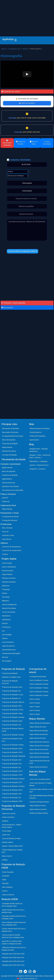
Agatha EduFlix (7, 468)
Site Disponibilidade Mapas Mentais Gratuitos (41, 797)
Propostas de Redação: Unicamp (13, 717)
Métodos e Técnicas (9, 578)
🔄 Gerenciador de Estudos (7, 143)
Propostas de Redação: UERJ (12, 706)
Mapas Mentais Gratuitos (38, 809)
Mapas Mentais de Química (39, 734)
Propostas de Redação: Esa (11, 691)
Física (39, 455)
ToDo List (5, 532)
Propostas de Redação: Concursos (10, 682)
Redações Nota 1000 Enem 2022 (13, 961)
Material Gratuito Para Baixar (40, 429)
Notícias (5, 623)
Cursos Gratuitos (8, 642)
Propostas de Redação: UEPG (12, 771)
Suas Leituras (7, 539)
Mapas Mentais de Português (39, 746)
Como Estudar (7, 563)
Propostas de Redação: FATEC (12, 752)
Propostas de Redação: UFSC (12, 783)
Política (5, 891)
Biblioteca (5, 601)
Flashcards (6, 502)
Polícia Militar (7, 831)
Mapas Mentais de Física (38, 727)
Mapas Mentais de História (39, 767)
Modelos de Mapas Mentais (39, 813)
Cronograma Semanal (10, 520)
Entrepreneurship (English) (11, 653)
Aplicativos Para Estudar (10, 486)
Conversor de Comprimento (12, 550)
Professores (6, 627)
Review (5, 593)
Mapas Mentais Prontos (38, 806)
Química (32, 465)
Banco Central (7, 856)
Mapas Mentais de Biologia (39, 731)
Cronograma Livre (14, 49)
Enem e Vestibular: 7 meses (39, 688)
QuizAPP (5, 498)
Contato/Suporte (35, 432)
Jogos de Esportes (8, 646)
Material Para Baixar (9, 451)
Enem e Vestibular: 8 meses (39, 684)
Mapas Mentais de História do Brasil (39, 762)
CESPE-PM (6, 835)
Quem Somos (34, 440)
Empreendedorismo (9, 650)
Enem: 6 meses (35, 710)
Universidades (7, 635)
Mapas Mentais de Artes (38, 738)
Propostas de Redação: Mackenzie (14, 756)
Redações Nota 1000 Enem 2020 (13, 954)
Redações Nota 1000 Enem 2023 (13, 965)
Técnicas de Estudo (9, 483)
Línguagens (44, 461)
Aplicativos (6, 586)
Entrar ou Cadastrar (27, 103)
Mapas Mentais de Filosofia (39, 749)
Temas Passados (8, 872)
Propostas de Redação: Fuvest (13, 695)
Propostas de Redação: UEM (12, 764)
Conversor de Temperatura (11, 547)
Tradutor (5, 554)
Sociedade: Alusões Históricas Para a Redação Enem (12, 905)
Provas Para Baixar (9, 612)
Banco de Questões (9, 440)
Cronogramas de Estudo (10, 517)
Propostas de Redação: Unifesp (13, 745)
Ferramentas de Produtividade (13, 490)
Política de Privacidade (37, 436)
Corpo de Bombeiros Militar (11, 839)
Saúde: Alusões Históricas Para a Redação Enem (13, 911)
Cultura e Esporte (8, 895)
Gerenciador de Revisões (11, 429)
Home (4, 49)
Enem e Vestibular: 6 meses (39, 692)
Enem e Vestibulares (9, 567)
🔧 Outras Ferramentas (47, 143)
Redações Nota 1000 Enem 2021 (13, 958)
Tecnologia (6, 597)
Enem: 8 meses (35, 703)
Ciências (5, 638)
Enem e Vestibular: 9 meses (39, 680)
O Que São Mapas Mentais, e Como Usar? (41, 791)
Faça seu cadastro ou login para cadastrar (22, 251)
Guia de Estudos (7, 571)
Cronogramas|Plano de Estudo (13, 436)
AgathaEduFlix (7, 479)
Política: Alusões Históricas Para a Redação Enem (13, 930)
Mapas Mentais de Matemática (40, 723)
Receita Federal (7, 842)
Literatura (42, 469)
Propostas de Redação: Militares (13, 702)
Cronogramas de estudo (38, 677)
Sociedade (5, 876)
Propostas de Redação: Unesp (12, 714)
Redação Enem (35, 449)
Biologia (32, 455)
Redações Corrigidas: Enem (11, 677)
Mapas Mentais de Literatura (39, 742)
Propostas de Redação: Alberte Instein (13, 730)
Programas (6, 589)
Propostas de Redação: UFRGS (13, 710)
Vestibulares (6, 616)
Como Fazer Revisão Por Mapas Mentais (40, 784)
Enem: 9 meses (35, 699)
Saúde (4, 880)
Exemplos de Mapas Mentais (39, 802)
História (25, 49)
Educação (5, 883)
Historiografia (7, 308)
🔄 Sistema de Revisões (20, 143)
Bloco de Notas (7, 528)
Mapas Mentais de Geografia (39, 757)
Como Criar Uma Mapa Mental (40, 779)
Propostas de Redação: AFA (12, 725)
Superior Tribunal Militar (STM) (12, 846)
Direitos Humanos (8, 817)
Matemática (34, 461)
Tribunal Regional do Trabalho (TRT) (12, 851)
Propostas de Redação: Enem (12, 687)
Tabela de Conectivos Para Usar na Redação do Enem (14, 949)
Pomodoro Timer (8, 535)
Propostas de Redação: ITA (11, 698)
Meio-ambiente (7, 887)
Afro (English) (7, 661)
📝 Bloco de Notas (34, 143)
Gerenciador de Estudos (10, 432)
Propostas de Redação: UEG (12, 760)
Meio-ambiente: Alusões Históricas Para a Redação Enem (14, 924)
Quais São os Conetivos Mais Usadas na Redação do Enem (12, 943)
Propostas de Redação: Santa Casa (12, 740)
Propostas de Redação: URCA (12, 749)
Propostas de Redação (10, 444)
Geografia (33, 469)
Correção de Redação (9, 455)
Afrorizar (5, 657)
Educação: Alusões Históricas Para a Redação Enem (14, 917)
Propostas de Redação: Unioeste (13, 779)
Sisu (3, 631)
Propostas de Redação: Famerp (13, 735)
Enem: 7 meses (35, 707)
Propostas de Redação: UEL (12, 767)
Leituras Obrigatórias (9, 605)
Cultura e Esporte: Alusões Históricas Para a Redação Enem (13, 936)
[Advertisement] (27, 16)
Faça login (12, 118)
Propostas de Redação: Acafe (12, 721)
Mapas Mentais (7, 447)
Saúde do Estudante (9, 582)
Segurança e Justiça (9, 813)
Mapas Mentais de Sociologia (39, 753)
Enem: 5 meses (35, 714)
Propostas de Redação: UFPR (12, 775)
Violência (5, 821)
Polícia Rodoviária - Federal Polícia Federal (11, 826)
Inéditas (5, 860)
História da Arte (43, 465)
